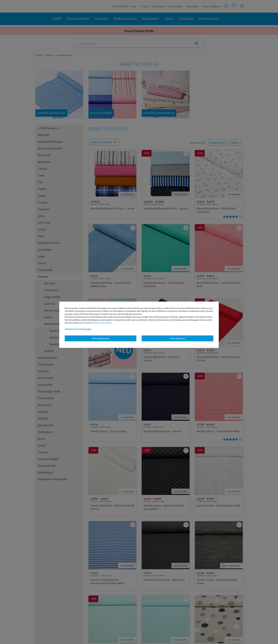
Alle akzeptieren (101, 338)
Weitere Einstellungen (78, 329)
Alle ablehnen (178, 338)
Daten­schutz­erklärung (102, 323)
